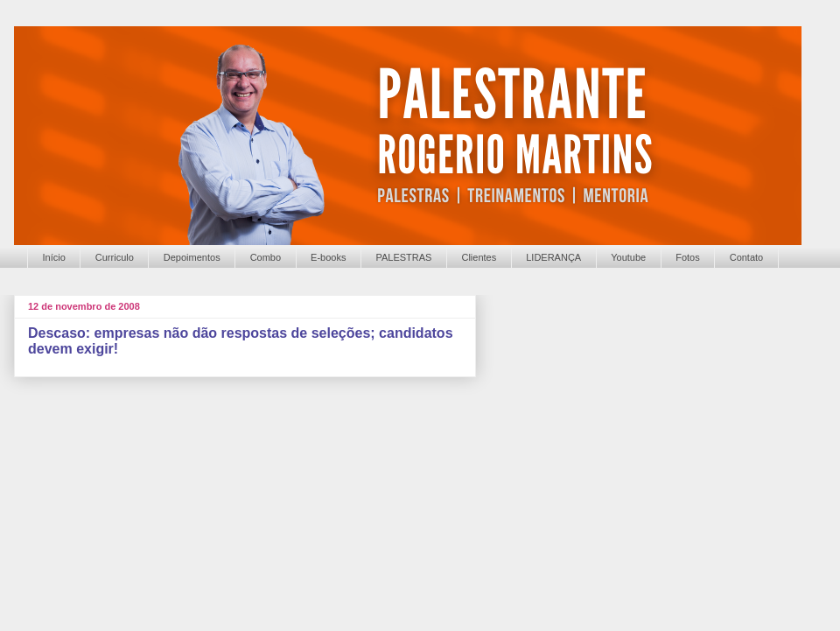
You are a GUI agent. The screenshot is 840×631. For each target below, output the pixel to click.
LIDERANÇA (553, 257)
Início (54, 257)
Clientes (479, 257)
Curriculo (115, 257)
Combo (266, 257)
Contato (747, 257)
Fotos (688, 257)
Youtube (628, 257)
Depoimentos (192, 257)
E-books (328, 257)
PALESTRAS (403, 257)
